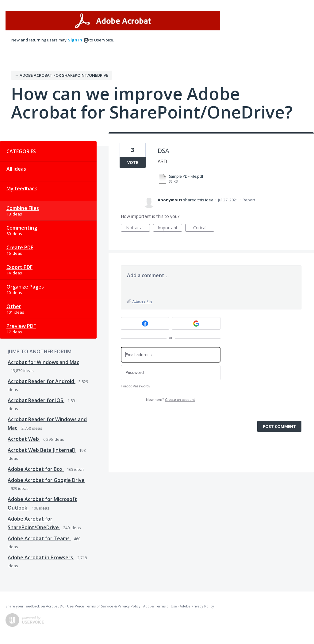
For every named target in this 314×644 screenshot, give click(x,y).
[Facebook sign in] (145, 323)
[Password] (171, 373)
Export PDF (19, 267)
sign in (75, 40)
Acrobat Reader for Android (42, 381)
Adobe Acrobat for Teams (39, 538)
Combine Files (23, 208)
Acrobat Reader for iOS (36, 400)
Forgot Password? (136, 386)
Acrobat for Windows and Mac (43, 362)
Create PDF (20, 247)
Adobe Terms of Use (160, 606)
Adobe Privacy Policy (197, 606)
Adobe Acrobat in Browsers (41, 557)
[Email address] (171, 355)
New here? (170, 400)
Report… (251, 200)
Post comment (279, 426)
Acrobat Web (24, 439)
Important (170, 228)
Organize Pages (25, 287)
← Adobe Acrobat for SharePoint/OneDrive (61, 75)
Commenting (22, 228)
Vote (133, 162)
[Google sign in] (196, 323)
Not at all (138, 228)
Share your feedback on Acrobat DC (35, 606)
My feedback (22, 188)
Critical (204, 228)
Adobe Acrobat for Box (36, 469)
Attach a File (142, 301)
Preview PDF (21, 326)
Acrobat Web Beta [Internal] (42, 450)
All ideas (16, 169)
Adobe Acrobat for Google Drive (46, 480)
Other (14, 306)
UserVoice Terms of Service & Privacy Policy (104, 606)
